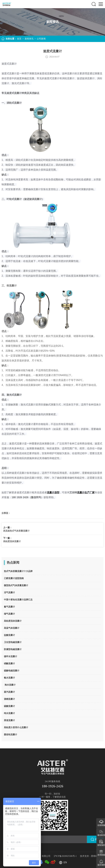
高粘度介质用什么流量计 (16, 727)
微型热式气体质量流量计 (16, 585)
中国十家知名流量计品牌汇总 (18, 600)
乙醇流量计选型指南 (14, 578)
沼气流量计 (9, 593)
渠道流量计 (9, 720)
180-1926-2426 (52, 786)
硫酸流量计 (9, 706)
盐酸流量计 (9, 635)
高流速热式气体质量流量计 (16, 531)
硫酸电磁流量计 (12, 671)
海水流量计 (10, 685)
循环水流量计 (11, 656)
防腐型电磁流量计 (13, 649)
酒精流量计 (9, 699)
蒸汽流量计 (9, 692)
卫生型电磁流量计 (13, 642)
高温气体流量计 (12, 628)
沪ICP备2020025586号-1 (65, 855)
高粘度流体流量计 (12, 541)
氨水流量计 (9, 678)
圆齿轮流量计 (11, 735)
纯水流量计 (9, 713)
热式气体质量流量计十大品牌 (18, 571)
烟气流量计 (9, 614)
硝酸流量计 (9, 664)
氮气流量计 (9, 607)
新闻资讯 (29, 39)
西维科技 (95, 855)
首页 (19, 39)
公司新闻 (41, 39)
